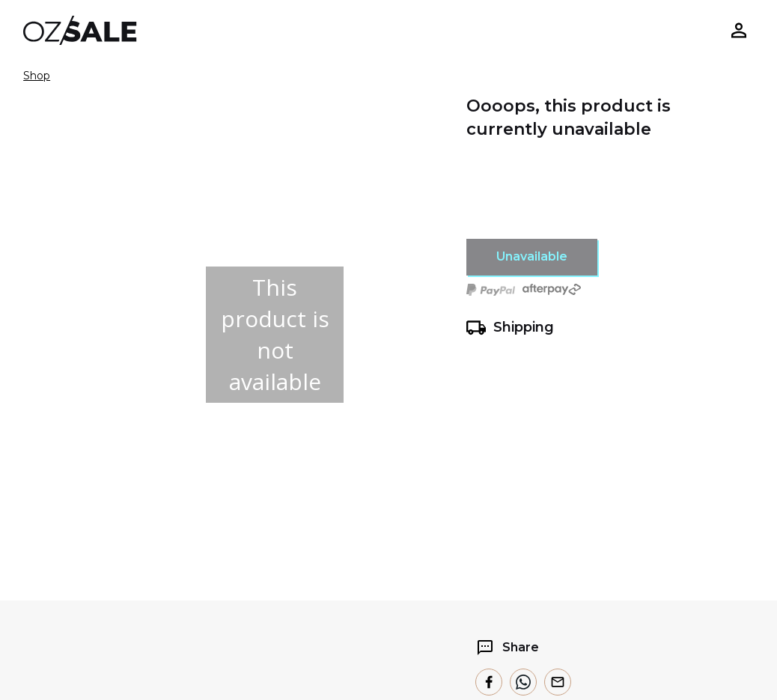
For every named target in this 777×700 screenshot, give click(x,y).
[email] (558, 682)
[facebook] (489, 682)
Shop (37, 76)
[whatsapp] (523, 682)
